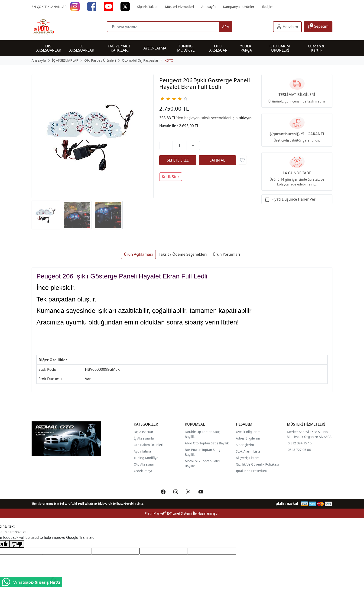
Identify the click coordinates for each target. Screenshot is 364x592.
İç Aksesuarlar (144, 438)
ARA (226, 27)
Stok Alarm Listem (250, 451)
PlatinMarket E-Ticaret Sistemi (168, 513)
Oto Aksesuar (144, 464)
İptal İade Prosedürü (252, 471)
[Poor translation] (17, 544)
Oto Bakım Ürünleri (148, 445)
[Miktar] (179, 146)
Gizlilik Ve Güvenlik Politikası (257, 464)
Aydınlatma (142, 451)
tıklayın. (246, 118)
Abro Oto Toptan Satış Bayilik (207, 443)
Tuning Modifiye (146, 458)
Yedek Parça (143, 471)
